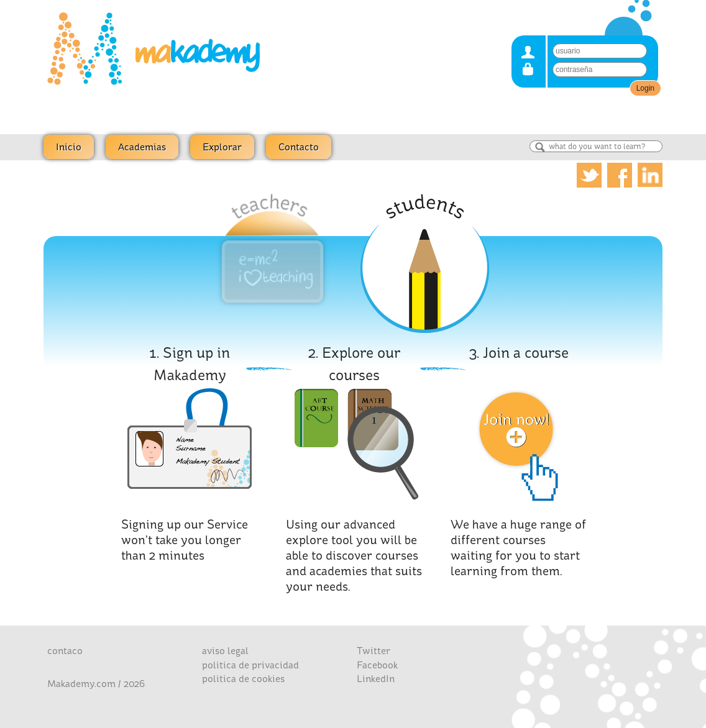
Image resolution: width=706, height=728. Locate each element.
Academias (142, 147)
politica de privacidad (250, 665)
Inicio (69, 147)
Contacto (299, 147)
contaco (65, 651)
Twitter (374, 651)
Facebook (377, 665)
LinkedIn (376, 679)
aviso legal (225, 651)
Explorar (222, 147)
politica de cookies (243, 679)
